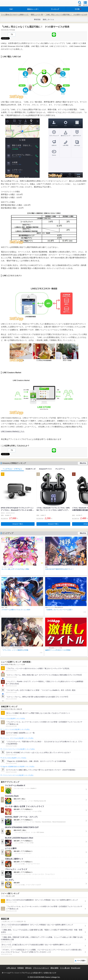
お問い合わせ (11, 968)
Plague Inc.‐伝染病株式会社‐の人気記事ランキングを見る (18, 767)
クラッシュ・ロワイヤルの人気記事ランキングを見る (18, 738)
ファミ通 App (9, 4)
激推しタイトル (48, 19)
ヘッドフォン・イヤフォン (12, 469)
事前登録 (37, 19)
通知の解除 (54, 968)
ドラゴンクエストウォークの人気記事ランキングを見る (19, 749)
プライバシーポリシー (41, 968)
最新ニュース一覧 (37, 15)
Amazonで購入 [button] (18, 524)
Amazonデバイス (45, 469)
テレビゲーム (60, 469)
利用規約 (21, 968)
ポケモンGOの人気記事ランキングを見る (14, 758)
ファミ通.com (65, 968)
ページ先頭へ (81, 961)
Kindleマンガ (31, 469)
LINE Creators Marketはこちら (13, 431)
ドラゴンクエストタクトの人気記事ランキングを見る (18, 775)
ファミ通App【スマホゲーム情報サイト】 (15, 15)
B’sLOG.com (76, 968)
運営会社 (28, 968)
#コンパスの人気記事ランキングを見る (14, 719)
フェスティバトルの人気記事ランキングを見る (16, 729)
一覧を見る (82, 463)
